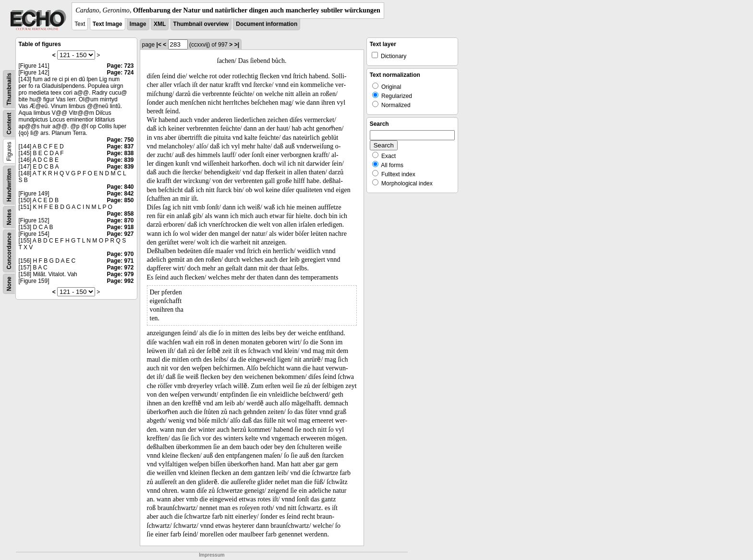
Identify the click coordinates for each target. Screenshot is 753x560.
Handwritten (9, 185)
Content (9, 124)
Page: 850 (120, 200)
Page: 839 (120, 160)
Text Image (108, 24)
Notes (9, 217)
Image (138, 24)
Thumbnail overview (201, 24)
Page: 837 (120, 146)
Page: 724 (120, 73)
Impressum (212, 555)
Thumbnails (9, 89)
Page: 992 (120, 281)
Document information (267, 24)
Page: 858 (120, 214)
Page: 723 (120, 66)
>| (237, 45)
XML (160, 24)
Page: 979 (120, 274)
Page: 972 (120, 268)
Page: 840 (120, 187)
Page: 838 (120, 153)
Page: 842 (120, 194)
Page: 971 (120, 261)
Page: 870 (120, 220)
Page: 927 (120, 234)
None (9, 284)
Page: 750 (120, 140)
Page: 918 (120, 227)
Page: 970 (120, 254)
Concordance (9, 251)
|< (159, 45)
